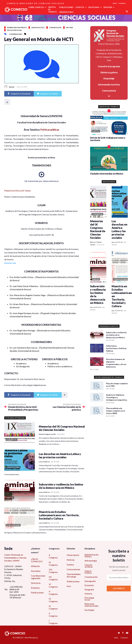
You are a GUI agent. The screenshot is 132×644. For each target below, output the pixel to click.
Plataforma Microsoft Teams (18, 191)
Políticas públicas (50, 130)
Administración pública (17, 28)
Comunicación (55, 28)
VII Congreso (53, 578)
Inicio (115, 3)
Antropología (91, 561)
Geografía (89, 589)
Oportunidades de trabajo (74, 575)
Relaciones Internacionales (92, 605)
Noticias (71, 560)
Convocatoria (109, 91)
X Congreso (53, 556)
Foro (69, 586)
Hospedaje (109, 78)
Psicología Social (89, 599)
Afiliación (35, 566)
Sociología (89, 610)
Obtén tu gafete (109, 72)
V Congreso (53, 593)
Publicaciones (37, 592)
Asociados (36, 571)
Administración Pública (92, 556)
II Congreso (53, 615)
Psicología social (14, 30)
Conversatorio (16, 34)
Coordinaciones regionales (38, 577)
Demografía (90, 581)
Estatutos (35, 588)
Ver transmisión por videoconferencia (41, 181)
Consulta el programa (109, 66)
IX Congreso (53, 564)
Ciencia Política (88, 572)
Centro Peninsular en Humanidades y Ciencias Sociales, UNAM (15, 558)
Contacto (122, 3)
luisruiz (12, 87)
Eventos (70, 565)
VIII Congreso (53, 571)
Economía (89, 585)
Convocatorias (73, 569)
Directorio (36, 583)
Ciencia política (38, 28)
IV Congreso (53, 600)
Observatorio (73, 555)
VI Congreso (53, 585)
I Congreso (53, 622)
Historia (69, 28)
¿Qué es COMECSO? (37, 560)
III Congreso (53, 607)
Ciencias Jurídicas (89, 566)
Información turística (109, 85)
